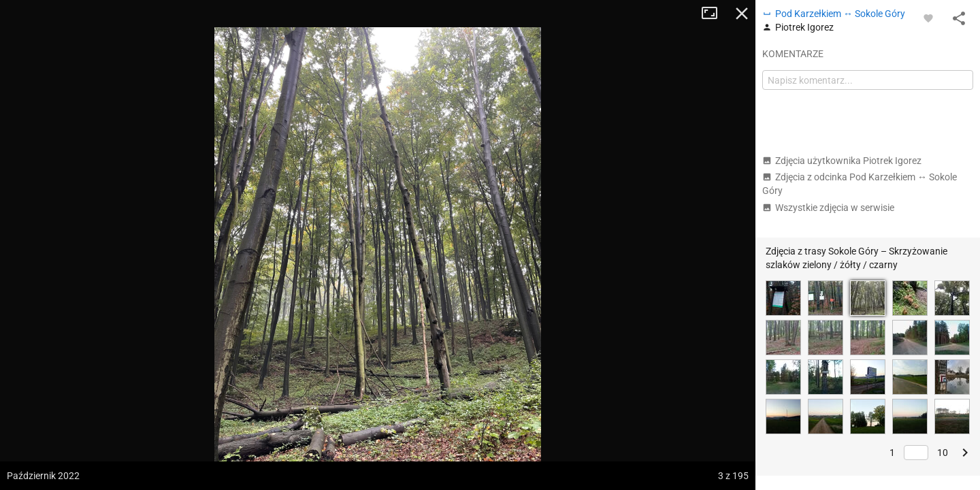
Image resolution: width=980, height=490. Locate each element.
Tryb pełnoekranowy (715, 14)
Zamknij (742, 14)
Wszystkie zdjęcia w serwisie (828, 208)
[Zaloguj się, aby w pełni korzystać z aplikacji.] (928, 18)
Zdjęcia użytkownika (842, 161)
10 (943, 453)
